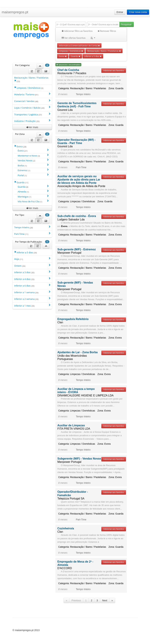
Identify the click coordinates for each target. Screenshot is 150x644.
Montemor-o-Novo (33, 156)
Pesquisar (126, 24)
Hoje (32, 259)
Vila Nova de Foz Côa (33, 201)
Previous (76, 600)
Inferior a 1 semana (32, 292)
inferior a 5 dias (93, 56)
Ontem (32, 266)
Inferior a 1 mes (32, 306)
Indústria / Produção (32, 121)
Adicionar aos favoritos (114, 71)
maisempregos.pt (15, 12)
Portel (33, 175)
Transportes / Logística (32, 114)
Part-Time (32, 234)
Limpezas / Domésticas (71, 51)
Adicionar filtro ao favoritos (77, 31)
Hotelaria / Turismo (32, 94)
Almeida (33, 191)
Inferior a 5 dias (26, 252)
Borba (33, 165)
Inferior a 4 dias (32, 279)
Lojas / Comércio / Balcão (32, 108)
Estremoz (33, 170)
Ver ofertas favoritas (74, 38)
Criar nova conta (138, 12)
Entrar (120, 12)
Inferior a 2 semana (32, 299)
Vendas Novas (33, 160)
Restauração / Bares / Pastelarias (104, 51)
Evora (63, 56)
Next (105, 600)
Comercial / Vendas (32, 101)
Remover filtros (107, 31)
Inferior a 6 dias (32, 286)
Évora (33, 150)
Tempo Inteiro (32, 227)
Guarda (75, 56)
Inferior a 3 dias (32, 272)
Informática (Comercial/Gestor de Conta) (79, 45)
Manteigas (33, 196)
